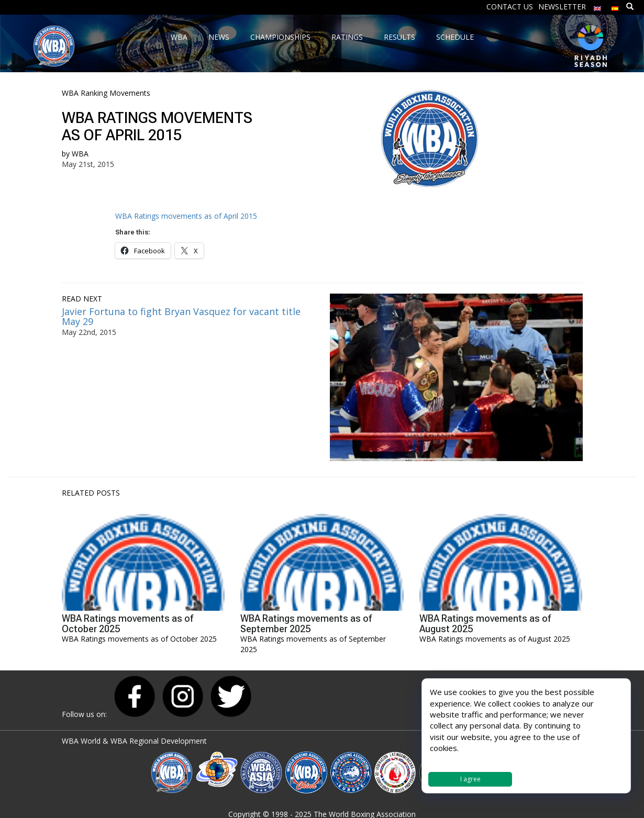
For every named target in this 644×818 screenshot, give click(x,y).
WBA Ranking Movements (106, 93)
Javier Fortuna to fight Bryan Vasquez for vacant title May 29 (181, 317)
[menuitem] (597, 6)
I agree (470, 779)
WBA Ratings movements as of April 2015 (186, 216)
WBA (80, 154)
